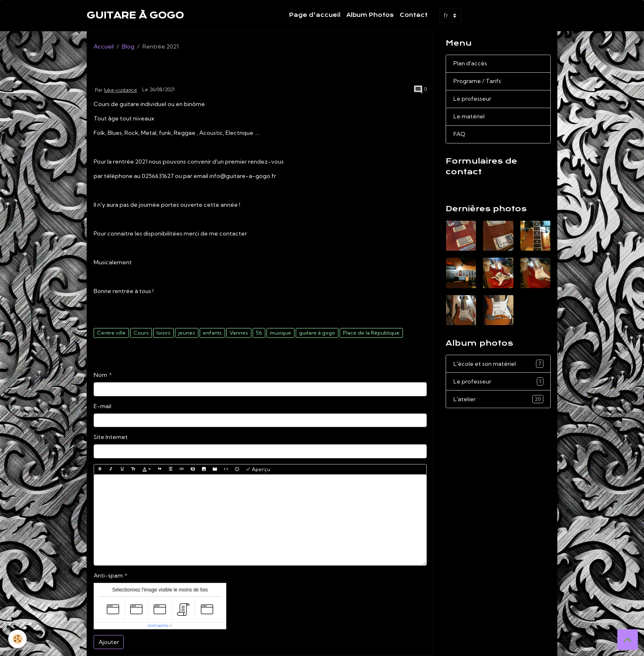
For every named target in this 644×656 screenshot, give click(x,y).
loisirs (163, 333)
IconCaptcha (158, 626)
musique (281, 333)
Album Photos (370, 15)
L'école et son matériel (498, 364)
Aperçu (258, 469)
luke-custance (121, 90)
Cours (141, 333)
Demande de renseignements (491, 187)
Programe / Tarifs (477, 81)
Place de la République (371, 333)
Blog (128, 46)
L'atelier (498, 399)
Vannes (239, 333)
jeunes (187, 333)
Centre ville (111, 333)
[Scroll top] (628, 640)
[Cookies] (17, 639)
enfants (212, 333)
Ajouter (109, 642)
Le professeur (472, 99)
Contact (414, 15)
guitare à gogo (317, 333)
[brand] (135, 16)
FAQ (459, 134)
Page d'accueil (315, 15)
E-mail (102, 406)
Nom (100, 375)
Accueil (104, 46)
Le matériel (469, 116)
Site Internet (111, 437)
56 (259, 333)
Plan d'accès (470, 63)
